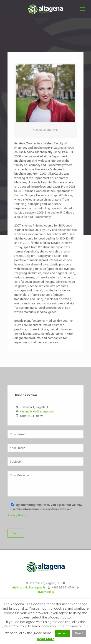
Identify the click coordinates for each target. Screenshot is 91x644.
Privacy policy (45, 592)
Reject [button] (79, 633)
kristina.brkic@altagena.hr (37, 411)
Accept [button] (63, 633)
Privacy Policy (17, 515)
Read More (46, 639)
